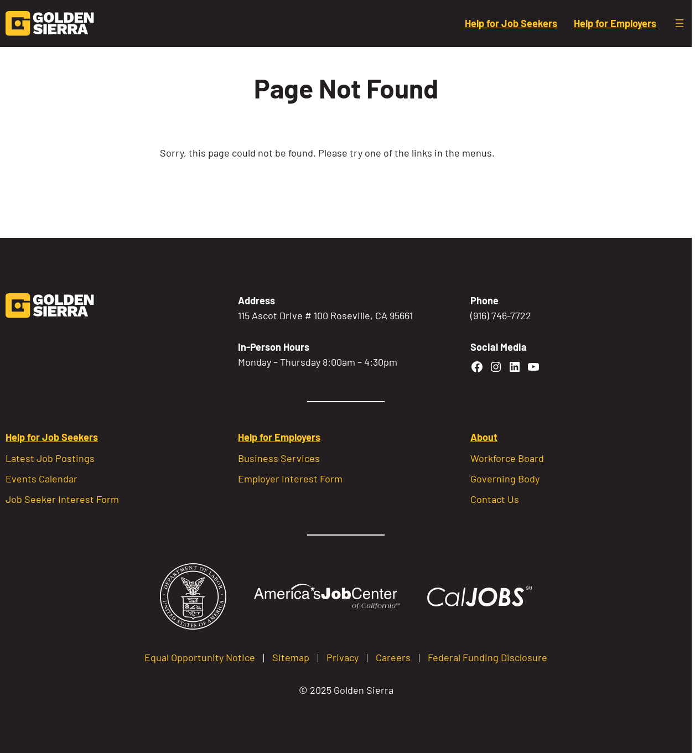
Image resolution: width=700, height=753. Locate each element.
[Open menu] (680, 23)
